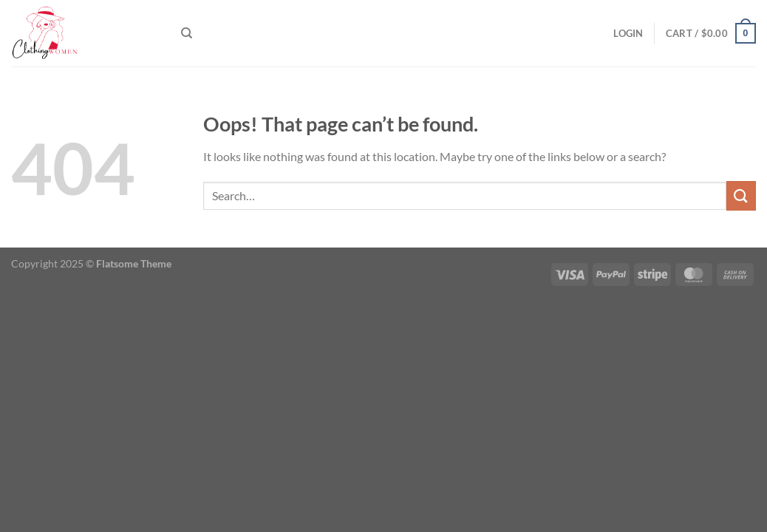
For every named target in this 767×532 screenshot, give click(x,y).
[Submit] (741, 195)
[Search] (187, 33)
